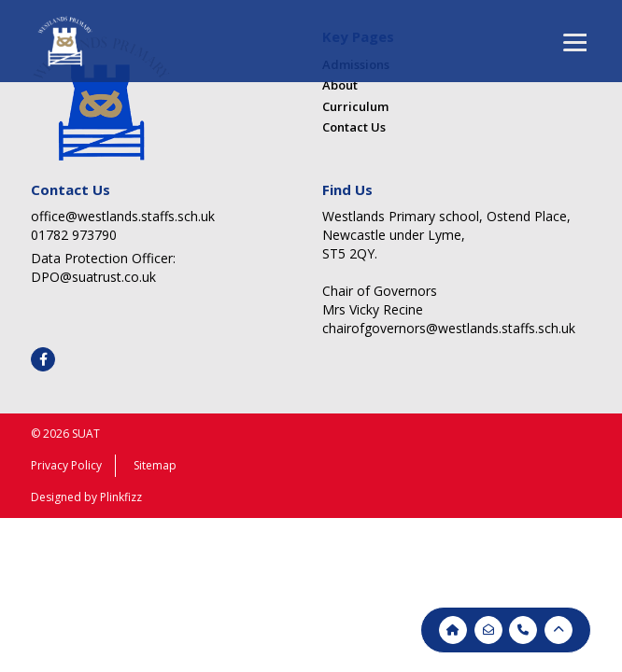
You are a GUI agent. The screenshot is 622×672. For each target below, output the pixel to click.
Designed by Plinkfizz (86, 497)
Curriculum (355, 106)
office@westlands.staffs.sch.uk (123, 216)
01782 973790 (74, 235)
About (340, 85)
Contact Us (354, 127)
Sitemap (155, 465)
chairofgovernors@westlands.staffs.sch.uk (449, 328)
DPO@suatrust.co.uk (93, 277)
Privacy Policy (66, 465)
